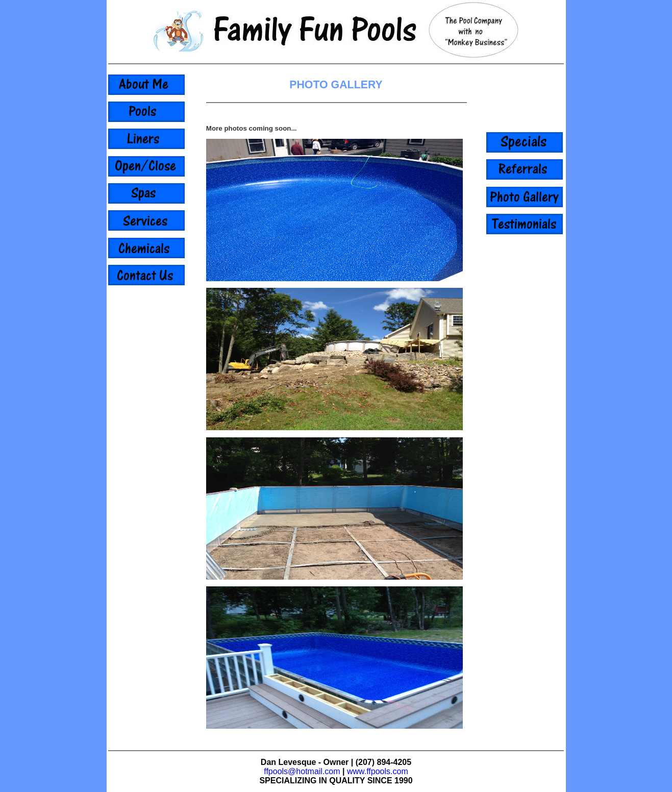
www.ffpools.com (378, 771)
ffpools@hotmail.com (302, 771)
